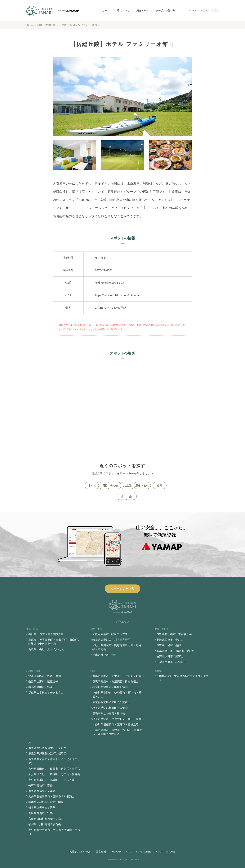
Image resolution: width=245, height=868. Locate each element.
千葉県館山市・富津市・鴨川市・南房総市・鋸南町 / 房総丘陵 (117, 732)
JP (215, 11)
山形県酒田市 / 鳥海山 (42, 687)
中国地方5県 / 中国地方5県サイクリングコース (183, 678)
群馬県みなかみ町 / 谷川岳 (109, 713)
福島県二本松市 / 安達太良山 (46, 693)
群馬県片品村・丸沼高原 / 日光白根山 (116, 681)
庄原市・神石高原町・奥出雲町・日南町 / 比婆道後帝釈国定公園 (54, 642)
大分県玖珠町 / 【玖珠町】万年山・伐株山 (54, 774)
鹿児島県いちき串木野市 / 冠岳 (47, 748)
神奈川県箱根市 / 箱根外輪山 (110, 687)
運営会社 (101, 852)
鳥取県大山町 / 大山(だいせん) (47, 649)
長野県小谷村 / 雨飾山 (170, 645)
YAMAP (116, 852)
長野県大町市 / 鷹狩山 (170, 656)
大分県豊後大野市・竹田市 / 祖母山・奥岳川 (54, 832)
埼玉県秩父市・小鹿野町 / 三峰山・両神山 (118, 719)
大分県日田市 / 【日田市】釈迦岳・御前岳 (54, 769)
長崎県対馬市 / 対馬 (41, 813)
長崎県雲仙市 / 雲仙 (41, 785)
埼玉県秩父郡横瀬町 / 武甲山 (110, 708)
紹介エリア (143, 11)
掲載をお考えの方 (80, 852)
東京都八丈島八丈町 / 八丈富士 (111, 702)
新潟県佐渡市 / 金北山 (170, 640)
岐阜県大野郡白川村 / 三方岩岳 (111, 640)
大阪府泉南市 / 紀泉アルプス (110, 634)
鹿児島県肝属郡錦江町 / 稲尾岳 (47, 754)
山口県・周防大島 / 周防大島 (46, 634)
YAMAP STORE (166, 852)
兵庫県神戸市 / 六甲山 (106, 655)
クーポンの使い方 (165, 11)
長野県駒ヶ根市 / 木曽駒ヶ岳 (174, 634)
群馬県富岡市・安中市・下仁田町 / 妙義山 (118, 676)
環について (123, 11)
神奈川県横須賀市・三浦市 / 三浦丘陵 (116, 724)
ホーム (106, 11)
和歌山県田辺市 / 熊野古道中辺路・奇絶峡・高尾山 (117, 647)
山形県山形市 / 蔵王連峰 (43, 681)
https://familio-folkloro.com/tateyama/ (118, 295)
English (205, 11)
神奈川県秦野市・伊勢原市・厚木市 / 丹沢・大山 (117, 695)
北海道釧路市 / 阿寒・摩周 (45, 676)
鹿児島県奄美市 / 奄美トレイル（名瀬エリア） (54, 761)
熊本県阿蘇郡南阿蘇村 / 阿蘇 (46, 802)
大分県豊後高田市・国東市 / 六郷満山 (51, 796)
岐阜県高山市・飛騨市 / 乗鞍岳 (176, 651)
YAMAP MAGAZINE (138, 852)
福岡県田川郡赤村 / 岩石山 (45, 824)
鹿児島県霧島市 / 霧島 (42, 791)
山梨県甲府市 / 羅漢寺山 (171, 662)
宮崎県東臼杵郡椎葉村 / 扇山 (46, 819)
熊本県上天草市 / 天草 (42, 808)
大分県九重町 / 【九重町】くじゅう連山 (53, 780)
